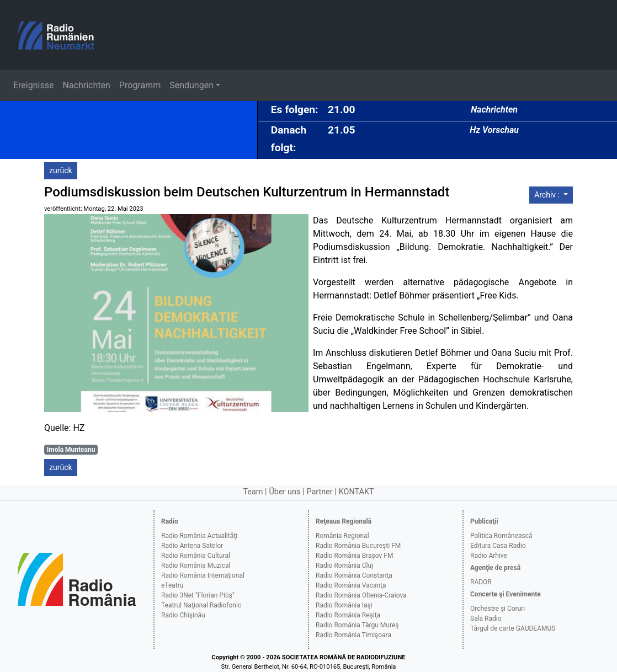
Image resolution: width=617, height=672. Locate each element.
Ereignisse (33, 85)
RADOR (481, 582)
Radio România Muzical (196, 566)
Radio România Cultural (196, 556)
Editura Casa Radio (498, 546)
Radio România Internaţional (203, 575)
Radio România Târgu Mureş (357, 625)
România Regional (342, 536)
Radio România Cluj (344, 566)
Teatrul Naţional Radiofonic (201, 605)
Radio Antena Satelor (192, 546)
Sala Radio (486, 618)
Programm (140, 85)
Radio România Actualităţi (199, 536)
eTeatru (172, 585)
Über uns (285, 492)
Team (253, 492)
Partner (319, 492)
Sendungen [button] (192, 85)
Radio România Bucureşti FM (358, 546)
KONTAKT (357, 492)
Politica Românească (501, 536)
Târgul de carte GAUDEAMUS (513, 628)
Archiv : (548, 195)
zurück (61, 170)
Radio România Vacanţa (351, 585)
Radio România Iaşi (344, 605)
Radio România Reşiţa (348, 615)
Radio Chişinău (183, 615)
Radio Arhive (489, 556)
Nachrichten (86, 85)
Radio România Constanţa (354, 575)
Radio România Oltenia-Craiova (361, 595)
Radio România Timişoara (353, 635)
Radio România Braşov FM (354, 556)
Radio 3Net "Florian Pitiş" (198, 595)
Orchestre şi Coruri (498, 609)
